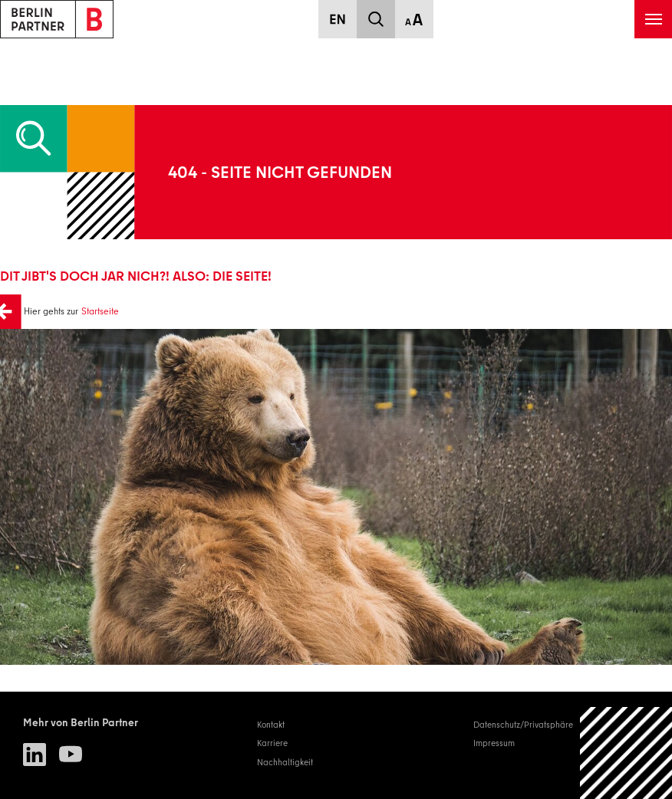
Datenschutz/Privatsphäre (523, 725)
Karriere (272, 743)
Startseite (100, 311)
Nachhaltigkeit (285, 762)
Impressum (494, 743)
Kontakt (271, 725)
